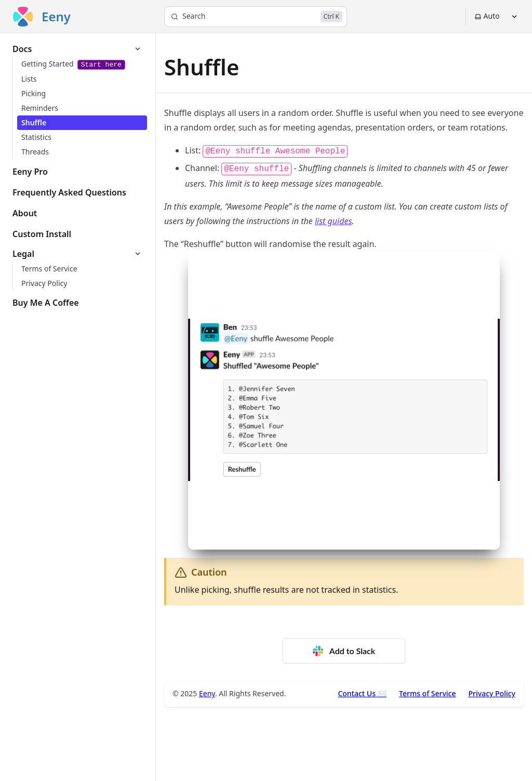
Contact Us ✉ (362, 693)
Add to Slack (344, 651)
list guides (333, 221)
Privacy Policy (492, 693)
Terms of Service (427, 693)
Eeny (207, 693)
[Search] (256, 17)
